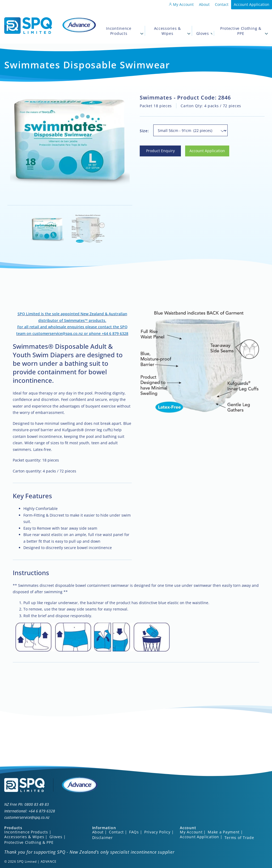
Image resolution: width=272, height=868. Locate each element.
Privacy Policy (157, 832)
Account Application (252, 4)
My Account (181, 4)
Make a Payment (224, 832)
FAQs (134, 832)
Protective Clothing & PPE (244, 31)
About (204, 4)
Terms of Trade (239, 838)
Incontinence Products (125, 31)
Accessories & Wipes (172, 31)
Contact (222, 4)
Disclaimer (103, 838)
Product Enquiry (154, 149)
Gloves (204, 33)
